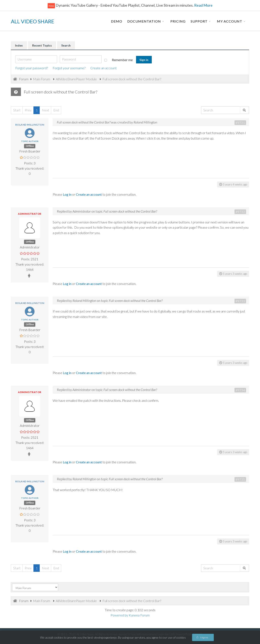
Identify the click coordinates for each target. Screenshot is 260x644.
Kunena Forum (139, 615)
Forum (24, 79)
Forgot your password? (32, 68)
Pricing (178, 21)
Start (17, 110)
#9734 (240, 390)
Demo (117, 21)
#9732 (240, 212)
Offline (30, 146)
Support (199, 21)
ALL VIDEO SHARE (32, 21)
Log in (67, 194)
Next (45, 110)
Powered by (119, 615)
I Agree (204, 637)
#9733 (240, 301)
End (56, 110)
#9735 (240, 479)
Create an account (103, 68)
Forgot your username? (69, 68)
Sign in (144, 60)
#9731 (240, 123)
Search (66, 45)
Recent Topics (42, 45)
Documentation (144, 21)
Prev (28, 110)
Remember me (119, 60)
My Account (230, 21)
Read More (203, 5)
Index (19, 45)
